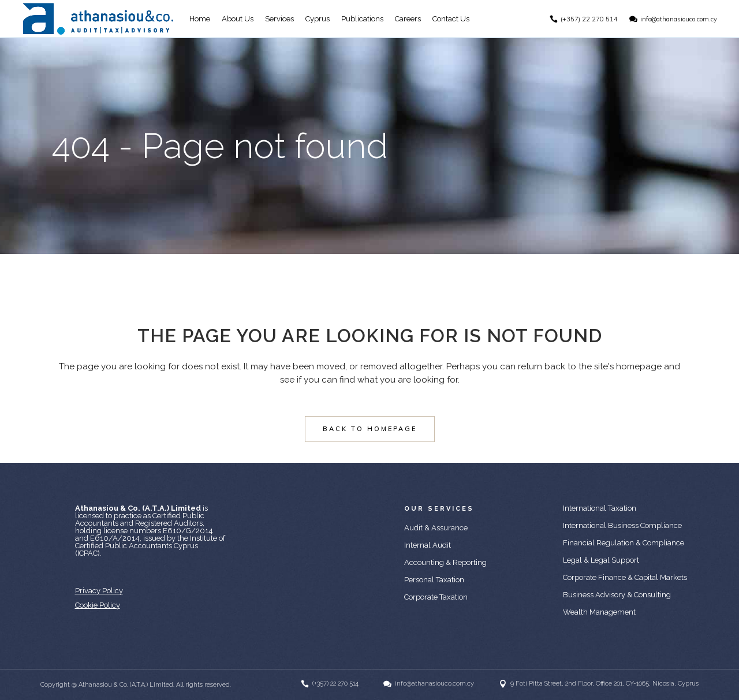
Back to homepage (370, 429)
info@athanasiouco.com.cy (678, 19)
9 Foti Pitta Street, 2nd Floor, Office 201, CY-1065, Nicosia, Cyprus (604, 684)
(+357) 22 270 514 (588, 19)
